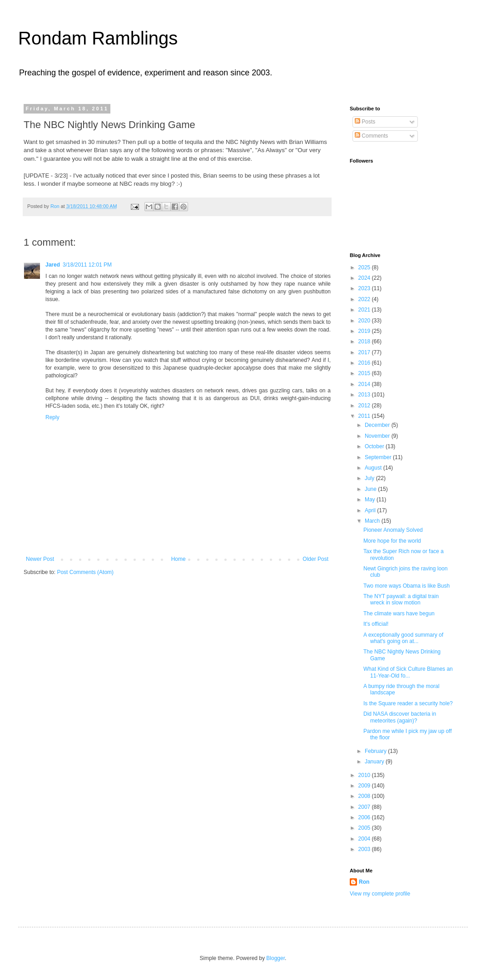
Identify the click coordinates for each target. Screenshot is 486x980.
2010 (365, 775)
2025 (365, 267)
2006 (365, 817)
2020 (365, 321)
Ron (364, 882)
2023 (365, 288)
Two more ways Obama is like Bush (407, 586)
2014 (365, 384)
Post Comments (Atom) (85, 572)
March (373, 521)
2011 (365, 416)
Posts (365, 122)
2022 (365, 299)
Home (179, 559)
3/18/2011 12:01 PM (87, 265)
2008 (365, 796)
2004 (365, 839)
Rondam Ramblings (98, 38)
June (371, 489)
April (371, 510)
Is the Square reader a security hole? (408, 703)
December (378, 425)
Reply (52, 417)
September (379, 457)
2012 (365, 406)
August (374, 468)
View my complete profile (380, 894)
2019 (365, 331)
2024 (365, 278)
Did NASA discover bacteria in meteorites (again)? (400, 717)
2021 (365, 310)
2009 (365, 786)
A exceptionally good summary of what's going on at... (403, 638)
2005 (365, 828)
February (376, 751)
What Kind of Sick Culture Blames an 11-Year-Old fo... (408, 672)
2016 (365, 363)
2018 (365, 342)
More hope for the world (392, 541)
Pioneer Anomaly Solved (393, 530)
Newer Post (40, 559)
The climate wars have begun (399, 614)
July (370, 478)
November (378, 436)
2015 (365, 373)
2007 (365, 807)
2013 (365, 395)
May (371, 500)
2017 (365, 352)
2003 (365, 849)
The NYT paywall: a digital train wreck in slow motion (401, 599)
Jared (53, 265)
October (375, 446)
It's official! (376, 624)
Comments (371, 136)
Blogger (275, 958)
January (375, 762)
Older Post (315, 559)
